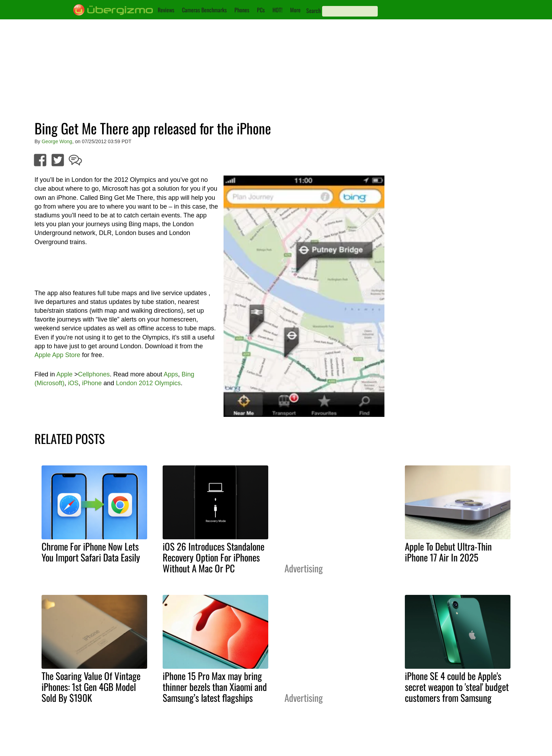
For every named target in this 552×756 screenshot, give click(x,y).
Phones (242, 10)
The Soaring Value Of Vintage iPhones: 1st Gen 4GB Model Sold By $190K (91, 687)
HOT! (277, 10)
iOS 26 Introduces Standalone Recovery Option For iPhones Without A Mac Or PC (214, 557)
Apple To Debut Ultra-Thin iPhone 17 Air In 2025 (448, 552)
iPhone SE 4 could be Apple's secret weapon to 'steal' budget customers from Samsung (457, 687)
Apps (171, 374)
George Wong (57, 141)
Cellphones (94, 374)
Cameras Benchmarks (204, 10)
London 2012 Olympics (148, 383)
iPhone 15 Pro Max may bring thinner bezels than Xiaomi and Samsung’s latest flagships (215, 687)
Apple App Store (57, 355)
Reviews (166, 10)
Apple (64, 374)
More (295, 10)
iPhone (92, 383)
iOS (73, 383)
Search (313, 11)
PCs (261, 10)
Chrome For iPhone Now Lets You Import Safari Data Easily (91, 552)
